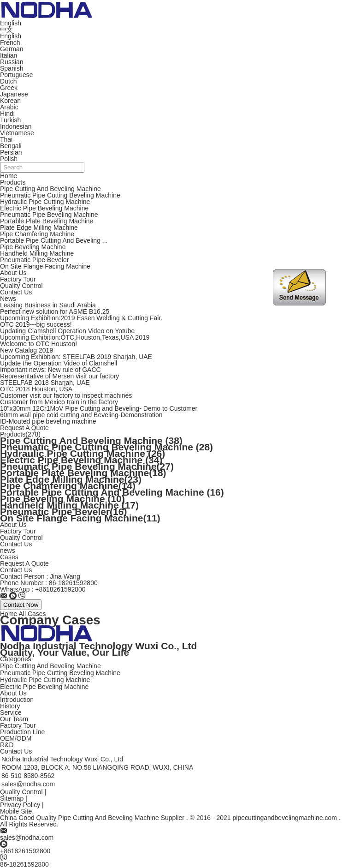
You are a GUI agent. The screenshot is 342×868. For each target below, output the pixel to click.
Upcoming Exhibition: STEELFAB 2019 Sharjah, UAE (76, 357)
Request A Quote (24, 428)
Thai (6, 139)
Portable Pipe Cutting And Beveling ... (54, 240)
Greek (9, 88)
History (10, 706)
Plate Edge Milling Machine (39, 227)
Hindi (7, 114)
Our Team (14, 719)
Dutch (9, 81)
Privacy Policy (20, 805)
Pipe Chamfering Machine (37, 234)
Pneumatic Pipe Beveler (34, 260)
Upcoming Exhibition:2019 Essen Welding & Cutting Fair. (81, 318)
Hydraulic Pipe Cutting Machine (45, 202)
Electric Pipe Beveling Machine (44, 208)
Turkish (10, 120)
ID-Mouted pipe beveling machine (48, 421)
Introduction (17, 700)
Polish (9, 159)
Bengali (11, 146)
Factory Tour (18, 279)
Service (11, 712)
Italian (9, 55)
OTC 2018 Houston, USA (36, 389)
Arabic (9, 107)
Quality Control (21, 286)
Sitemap (12, 798)
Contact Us (16, 292)
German (12, 49)
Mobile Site (16, 811)
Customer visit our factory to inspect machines (66, 395)
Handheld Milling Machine (37, 253)
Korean (10, 101)
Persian (11, 152)
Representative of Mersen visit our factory (59, 376)
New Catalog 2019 (27, 350)
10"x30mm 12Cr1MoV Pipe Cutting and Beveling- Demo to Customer (99, 408)
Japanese (14, 94)
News (8, 299)
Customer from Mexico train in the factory (59, 402)
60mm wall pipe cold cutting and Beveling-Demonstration (81, 415)
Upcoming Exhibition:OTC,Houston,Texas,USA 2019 (75, 337)
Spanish (12, 68)
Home (9, 176)
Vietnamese (17, 133)
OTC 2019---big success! (36, 324)
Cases (9, 557)
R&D (7, 745)
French (10, 42)
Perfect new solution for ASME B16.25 (55, 311)
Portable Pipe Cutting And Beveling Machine (112, 492)
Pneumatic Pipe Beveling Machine (49, 215)
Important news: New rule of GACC (50, 370)
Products (13, 182)
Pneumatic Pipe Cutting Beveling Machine (60, 195)
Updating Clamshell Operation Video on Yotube (67, 331)
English (11, 36)
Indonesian (16, 126)
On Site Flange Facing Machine (45, 266)
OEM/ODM (16, 738)
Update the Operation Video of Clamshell (59, 363)
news (8, 551)
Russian (12, 62)
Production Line (22, 732)
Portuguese (17, 75)
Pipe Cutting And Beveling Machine (50, 189)
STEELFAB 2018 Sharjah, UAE (45, 383)
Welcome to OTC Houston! (38, 344)
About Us (13, 273)
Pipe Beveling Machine (33, 247)
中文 (6, 30)
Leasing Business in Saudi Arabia (48, 305)
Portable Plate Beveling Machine (47, 221)
